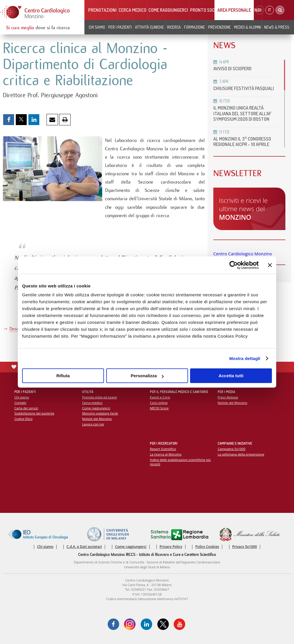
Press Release (228, 397)
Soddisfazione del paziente (34, 413)
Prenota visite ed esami (99, 397)
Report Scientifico (163, 449)
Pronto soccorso (209, 10)
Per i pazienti (120, 27)
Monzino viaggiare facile (100, 413)
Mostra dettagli (245, 358)
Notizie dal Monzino (97, 419)
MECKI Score (159, 408)
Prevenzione (219, 27)
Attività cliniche (149, 27)
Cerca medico (133, 10)
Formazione (195, 27)
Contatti (20, 403)
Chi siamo (97, 27)
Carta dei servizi (26, 408)
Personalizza (147, 376)
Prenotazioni (102, 10)
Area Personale (234, 10)
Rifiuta (63, 376)
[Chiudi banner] (270, 265)
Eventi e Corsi (160, 397)
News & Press (277, 27)
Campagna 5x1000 (232, 449)
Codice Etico (23, 419)
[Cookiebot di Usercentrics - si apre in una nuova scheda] (234, 265)
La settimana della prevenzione (241, 454)
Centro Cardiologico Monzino (243, 254)
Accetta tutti (231, 376)
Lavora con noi (93, 424)
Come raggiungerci (168, 10)
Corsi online (159, 403)
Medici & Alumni (247, 27)
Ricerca (174, 27)
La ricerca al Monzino (166, 454)
